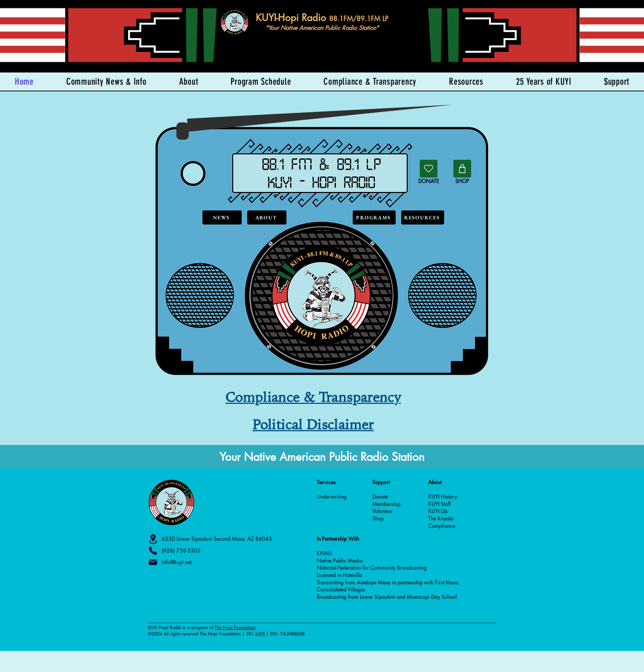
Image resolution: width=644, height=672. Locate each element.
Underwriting (332, 497)
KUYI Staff (440, 504)
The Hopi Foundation (235, 627)
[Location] (153, 539)
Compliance (442, 526)
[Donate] (429, 169)
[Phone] (153, 551)
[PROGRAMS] (374, 217)
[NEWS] (222, 217)
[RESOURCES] (423, 217)
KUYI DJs (438, 511)
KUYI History (443, 497)
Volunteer (383, 511)
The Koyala (441, 518)
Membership (386, 504)
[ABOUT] (267, 217)
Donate (380, 497)
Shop (378, 518)
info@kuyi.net (177, 562)
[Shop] (462, 169)
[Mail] (153, 562)
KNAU (324, 553)
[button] (617, 82)
